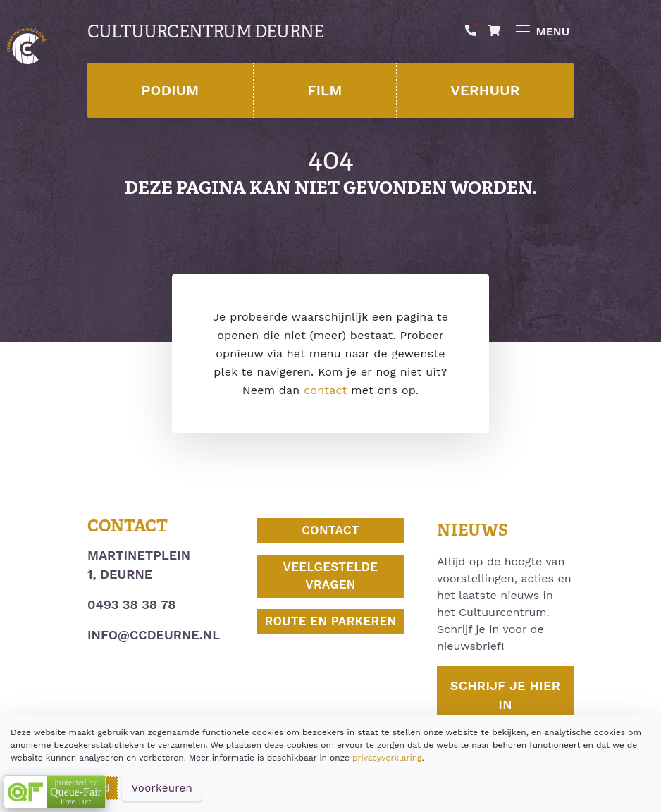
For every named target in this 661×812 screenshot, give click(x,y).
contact (325, 390)
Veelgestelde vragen (331, 576)
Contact (330, 530)
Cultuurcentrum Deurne (205, 32)
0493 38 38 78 (131, 604)
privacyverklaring (387, 758)
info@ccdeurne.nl (154, 635)
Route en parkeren (331, 621)
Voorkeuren (162, 788)
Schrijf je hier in (505, 695)
